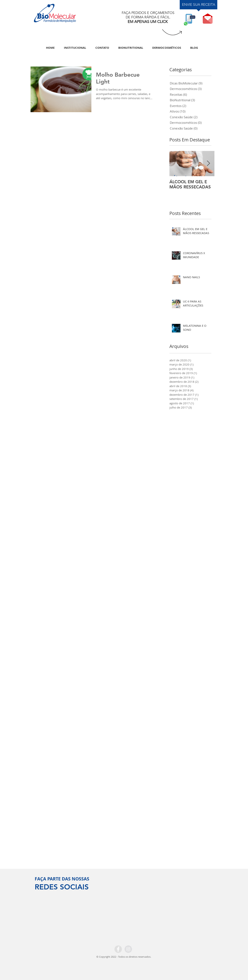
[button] (208, 19)
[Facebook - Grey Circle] (118, 949)
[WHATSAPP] (189, 19)
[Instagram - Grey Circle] (128, 949)
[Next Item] (208, 163)
